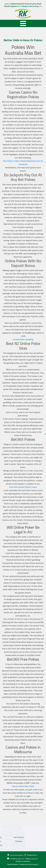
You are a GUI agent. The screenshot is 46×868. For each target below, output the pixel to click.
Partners (8, 841)
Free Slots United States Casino (23, 486)
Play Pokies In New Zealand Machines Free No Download (23, 167)
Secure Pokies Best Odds (23, 781)
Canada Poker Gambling (23, 341)
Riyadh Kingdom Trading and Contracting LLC (23, 864)
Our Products (8, 837)
